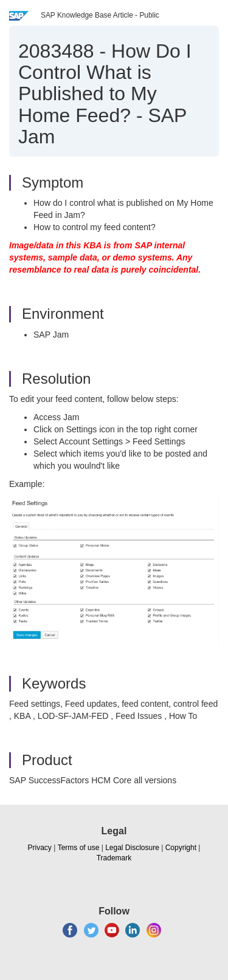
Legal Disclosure (132, 848)
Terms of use (79, 848)
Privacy (40, 848)
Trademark (114, 858)
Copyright (181, 848)
